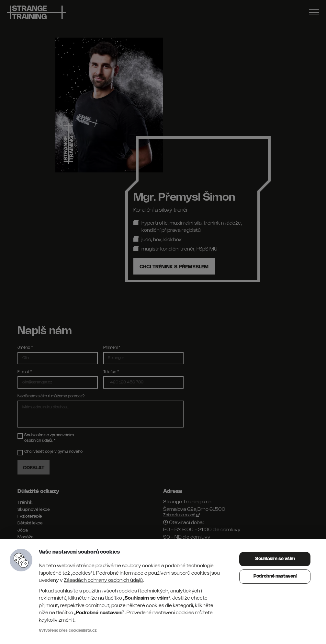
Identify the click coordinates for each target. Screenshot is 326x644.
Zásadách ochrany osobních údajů (103, 580)
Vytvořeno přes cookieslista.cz (68, 631)
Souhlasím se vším (275, 559)
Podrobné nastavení (275, 576)
